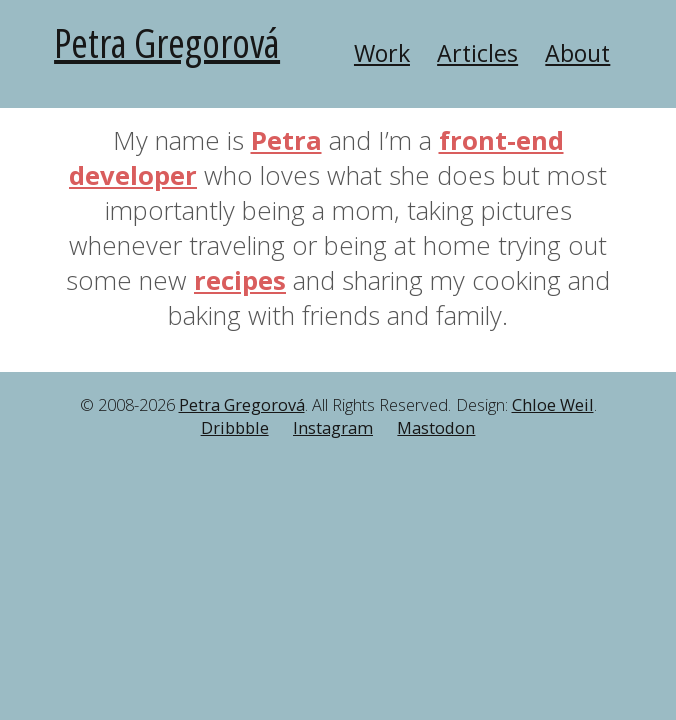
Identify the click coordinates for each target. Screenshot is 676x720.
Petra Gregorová (167, 42)
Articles (477, 53)
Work (382, 53)
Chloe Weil (553, 405)
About (577, 53)
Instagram (333, 428)
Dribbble (235, 428)
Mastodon (436, 428)
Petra (286, 140)
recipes (240, 280)
